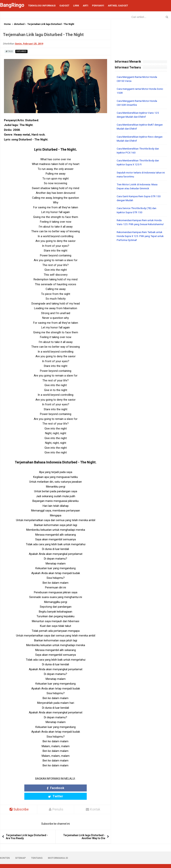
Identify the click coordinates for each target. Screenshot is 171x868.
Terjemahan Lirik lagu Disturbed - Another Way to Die (84, 829)
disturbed (19, 24)
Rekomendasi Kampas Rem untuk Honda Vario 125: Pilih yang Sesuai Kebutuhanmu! (137, 223)
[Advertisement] (141, 273)
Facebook (42, 788)
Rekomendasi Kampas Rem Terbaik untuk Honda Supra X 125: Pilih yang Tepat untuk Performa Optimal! (138, 239)
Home (7, 24)
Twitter (69, 788)
